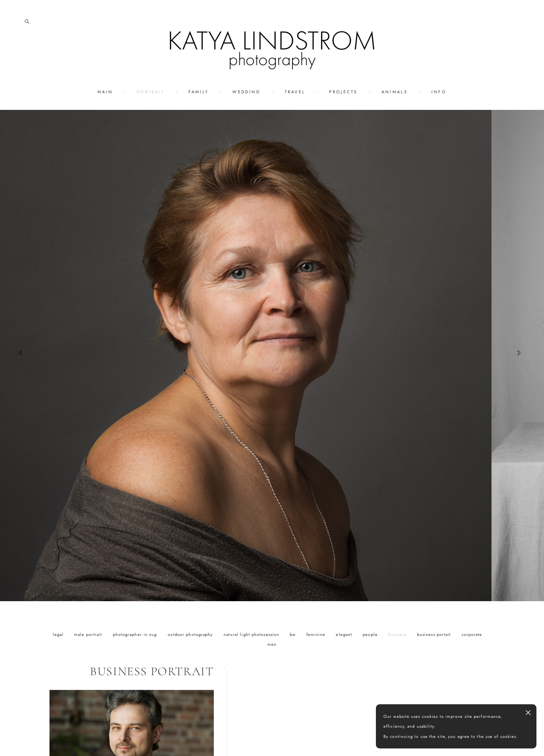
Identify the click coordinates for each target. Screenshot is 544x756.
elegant (345, 634)
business (398, 634)
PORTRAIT (151, 92)
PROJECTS (343, 92)
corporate (472, 634)
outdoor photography (191, 634)
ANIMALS (395, 92)
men (272, 644)
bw (293, 634)
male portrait (89, 634)
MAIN (105, 92)
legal (59, 634)
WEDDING (246, 92)
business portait (435, 634)
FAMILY (199, 92)
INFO (439, 92)
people (371, 634)
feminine (317, 634)
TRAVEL (295, 92)
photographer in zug (136, 634)
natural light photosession (252, 634)
